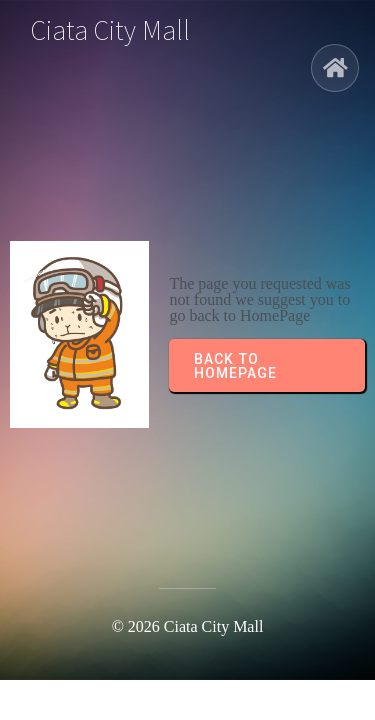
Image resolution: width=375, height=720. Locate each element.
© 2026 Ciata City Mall (188, 626)
